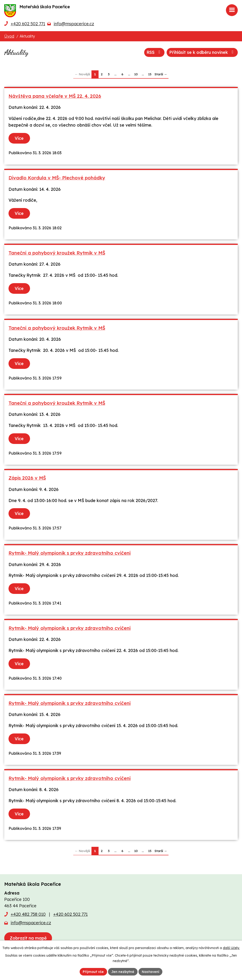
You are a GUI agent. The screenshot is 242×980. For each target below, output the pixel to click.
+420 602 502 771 (28, 24)
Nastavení (151, 971)
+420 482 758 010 (28, 914)
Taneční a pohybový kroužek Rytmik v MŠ (57, 253)
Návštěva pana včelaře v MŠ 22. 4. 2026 (55, 96)
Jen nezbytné (123, 971)
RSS (153, 52)
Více (19, 138)
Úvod (9, 36)
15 (150, 74)
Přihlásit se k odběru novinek (202, 52)
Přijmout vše (93, 971)
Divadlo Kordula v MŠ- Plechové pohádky (57, 178)
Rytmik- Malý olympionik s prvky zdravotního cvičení (70, 553)
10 (136, 74)
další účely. (231, 948)
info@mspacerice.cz (74, 24)
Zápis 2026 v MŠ (27, 478)
